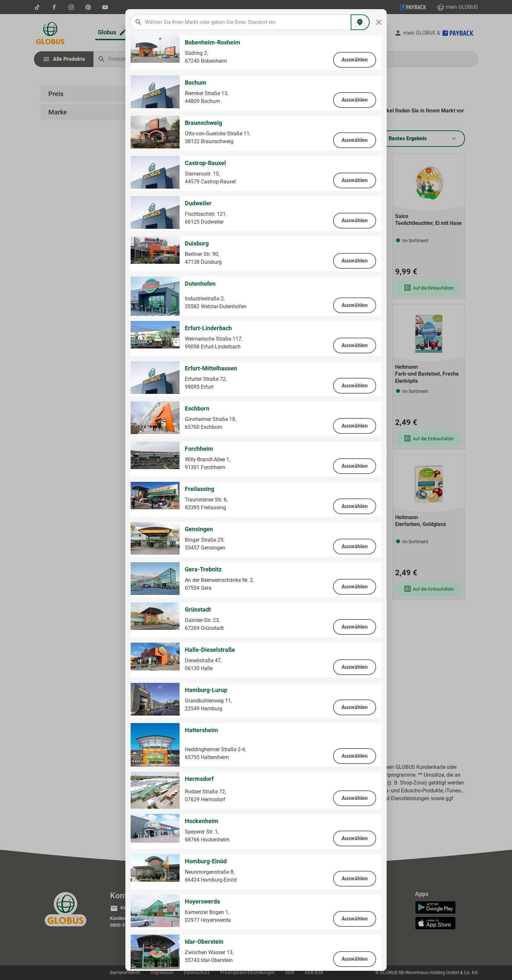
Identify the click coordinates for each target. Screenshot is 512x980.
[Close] (379, 22)
